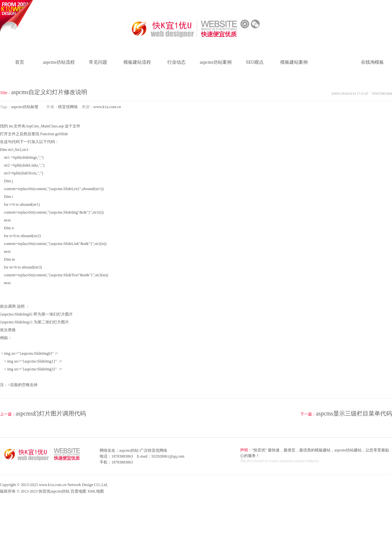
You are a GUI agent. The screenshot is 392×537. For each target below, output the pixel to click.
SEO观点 (255, 62)
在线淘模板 (372, 62)
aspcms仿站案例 (215, 62)
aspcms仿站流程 (59, 62)
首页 (20, 62)
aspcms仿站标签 (333, 62)
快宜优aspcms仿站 (54, 491)
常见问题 (98, 62)
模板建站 (367, 6)
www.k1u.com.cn (107, 107)
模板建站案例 (294, 62)
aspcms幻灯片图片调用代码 (51, 414)
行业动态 (176, 62)
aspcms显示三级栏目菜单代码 (354, 414)
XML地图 (96, 491)
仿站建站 (348, 6)
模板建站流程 (137, 62)
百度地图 (78, 491)
